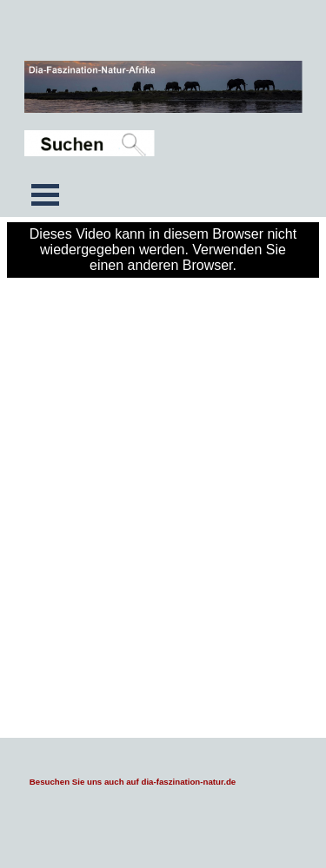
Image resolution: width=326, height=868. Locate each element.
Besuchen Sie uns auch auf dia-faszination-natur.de (133, 782)
